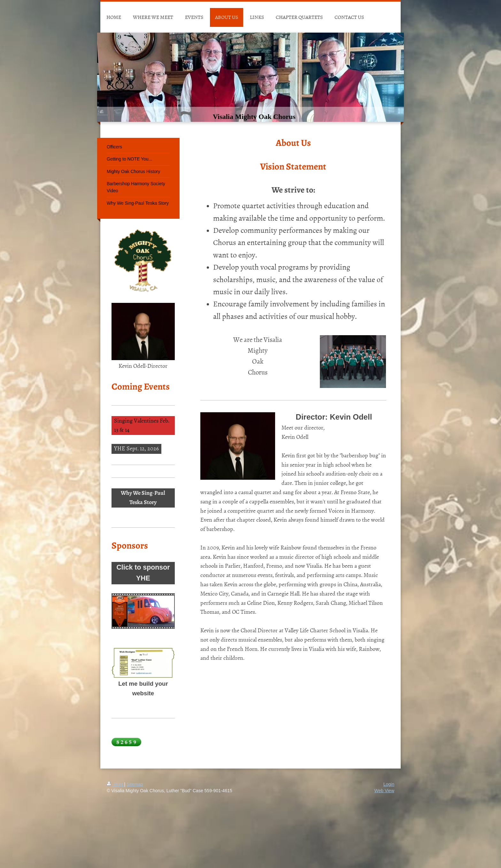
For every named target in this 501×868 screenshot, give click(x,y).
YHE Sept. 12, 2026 (136, 448)
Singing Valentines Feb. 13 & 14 (142, 425)
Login (389, 784)
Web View (384, 791)
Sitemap (135, 784)
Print (116, 784)
